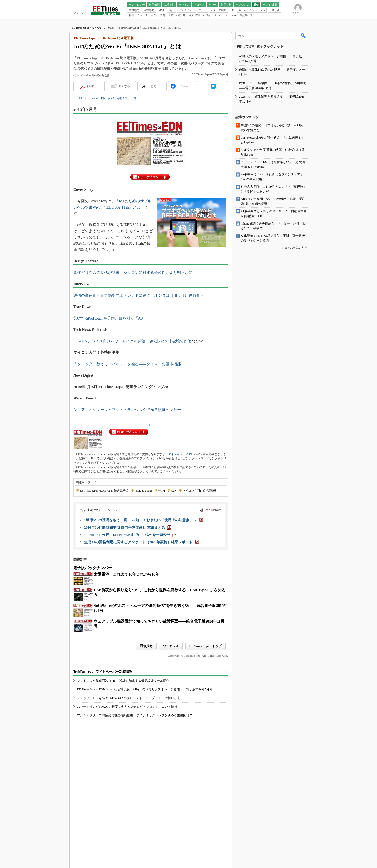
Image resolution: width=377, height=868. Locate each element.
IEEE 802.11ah (143, 491)
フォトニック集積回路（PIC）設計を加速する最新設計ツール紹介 (123, 681)
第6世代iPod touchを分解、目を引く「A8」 (110, 318)
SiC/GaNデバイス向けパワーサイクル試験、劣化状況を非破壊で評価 (132, 341)
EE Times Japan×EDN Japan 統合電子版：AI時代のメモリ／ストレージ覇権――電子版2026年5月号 (145, 689)
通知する (124, 86)
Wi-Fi (162, 491)
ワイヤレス (171, 646)
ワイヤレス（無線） (104, 28)
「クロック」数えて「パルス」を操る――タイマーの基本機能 (127, 364)
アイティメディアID (181, 454)
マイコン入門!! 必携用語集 (200, 491)
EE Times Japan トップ (205, 646)
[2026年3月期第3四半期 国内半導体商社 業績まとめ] (128, 527)
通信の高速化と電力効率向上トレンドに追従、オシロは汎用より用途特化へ (139, 295)
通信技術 (146, 646)
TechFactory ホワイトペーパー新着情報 (103, 672)
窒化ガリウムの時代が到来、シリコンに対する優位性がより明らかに (133, 273)
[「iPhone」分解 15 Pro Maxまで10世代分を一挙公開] (130, 535)
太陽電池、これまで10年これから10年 (126, 574)
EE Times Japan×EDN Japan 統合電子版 (104, 491)
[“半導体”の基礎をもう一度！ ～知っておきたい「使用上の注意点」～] (143, 520)
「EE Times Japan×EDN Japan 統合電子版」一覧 (106, 98)
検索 (303, 35)
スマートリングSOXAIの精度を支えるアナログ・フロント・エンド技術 (127, 707)
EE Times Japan (80, 28)
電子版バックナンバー (93, 568)
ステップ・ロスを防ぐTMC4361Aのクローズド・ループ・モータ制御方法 (128, 698)
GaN (174, 491)
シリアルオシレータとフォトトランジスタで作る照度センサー (127, 410)
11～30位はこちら (296, 248)
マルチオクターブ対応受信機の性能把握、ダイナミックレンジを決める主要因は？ (135, 715)
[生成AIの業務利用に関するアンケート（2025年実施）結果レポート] (141, 542)
